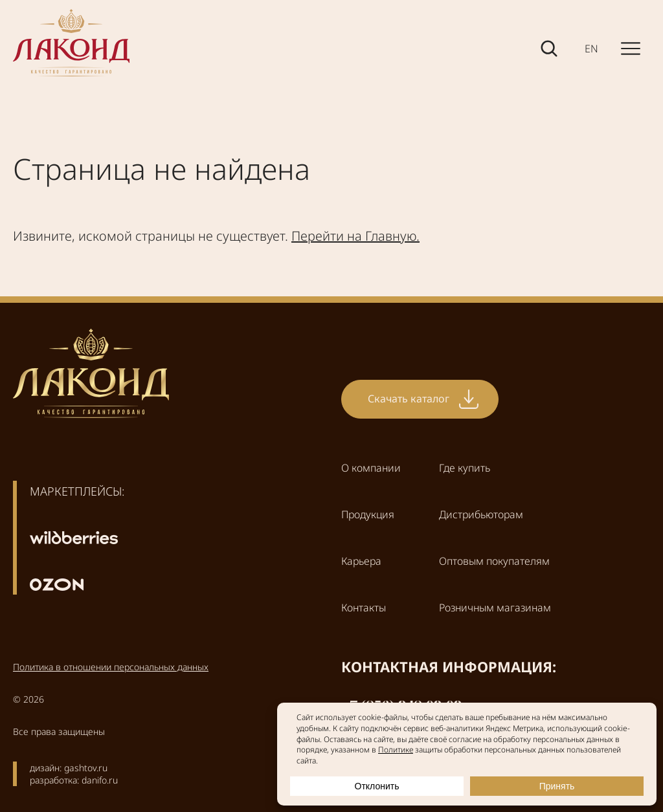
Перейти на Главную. (355, 236)
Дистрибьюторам (481, 514)
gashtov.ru (86, 768)
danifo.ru (100, 780)
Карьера (361, 561)
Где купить (465, 468)
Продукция (368, 514)
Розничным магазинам (495, 608)
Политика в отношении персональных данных (111, 667)
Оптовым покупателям (494, 561)
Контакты (364, 608)
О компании (371, 468)
